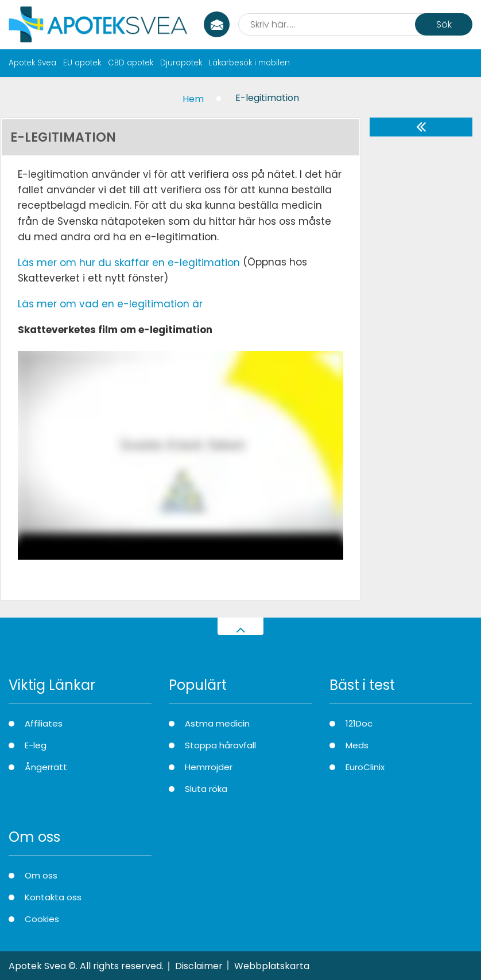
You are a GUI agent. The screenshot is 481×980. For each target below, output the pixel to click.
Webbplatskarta (272, 966)
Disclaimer (199, 966)
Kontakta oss (53, 897)
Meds (357, 745)
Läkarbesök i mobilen (249, 63)
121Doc (359, 723)
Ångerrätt (46, 767)
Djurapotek (181, 63)
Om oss (41, 875)
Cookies (42, 919)
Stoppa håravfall (220, 745)
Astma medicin (217, 723)
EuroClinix (365, 767)
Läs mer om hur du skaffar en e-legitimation (129, 263)
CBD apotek (131, 63)
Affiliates (44, 723)
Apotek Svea (32, 63)
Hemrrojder (209, 767)
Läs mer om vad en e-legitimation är (110, 304)
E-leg (36, 745)
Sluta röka (206, 789)
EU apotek (82, 63)
